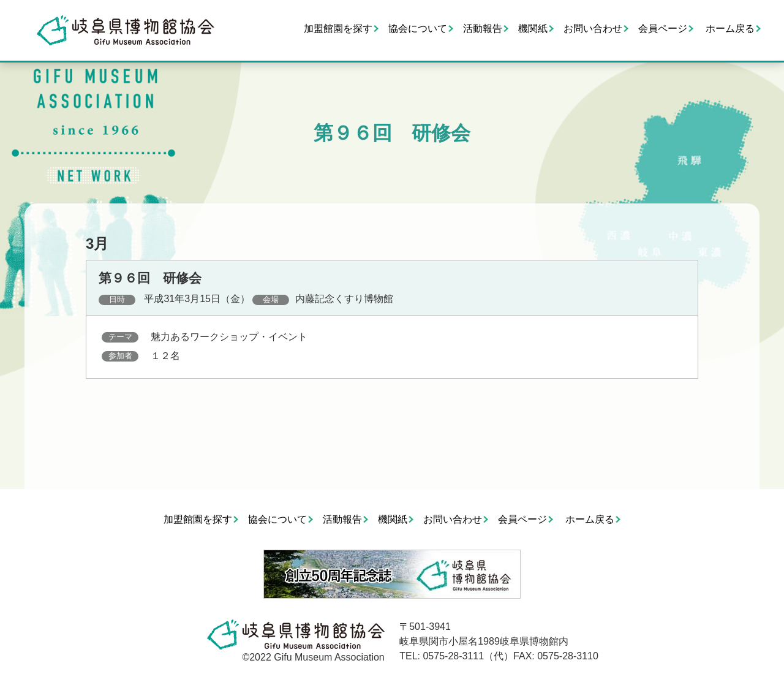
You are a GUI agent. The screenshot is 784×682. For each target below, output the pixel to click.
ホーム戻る (730, 28)
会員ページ (663, 28)
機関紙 (533, 28)
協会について (418, 28)
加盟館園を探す (338, 28)
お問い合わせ (593, 28)
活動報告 (483, 28)
